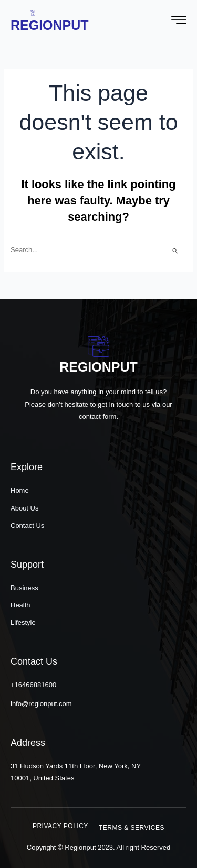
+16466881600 (33, 685)
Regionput (50, 25)
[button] (60, 826)
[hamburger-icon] (179, 21)
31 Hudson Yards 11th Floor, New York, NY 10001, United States (76, 772)
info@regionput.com (41, 704)
